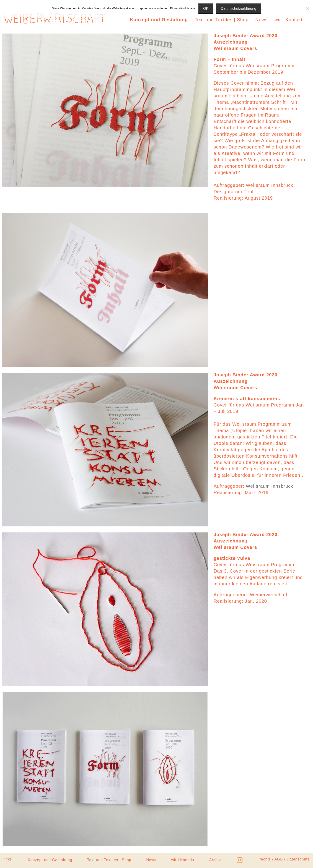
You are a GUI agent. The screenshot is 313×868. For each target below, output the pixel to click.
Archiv (215, 860)
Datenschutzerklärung (238, 9)
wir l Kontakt (288, 20)
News (261, 20)
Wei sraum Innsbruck (270, 486)
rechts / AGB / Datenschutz (285, 859)
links (8, 859)
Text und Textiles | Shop (222, 20)
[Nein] (307, 9)
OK (206, 9)
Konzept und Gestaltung (159, 20)
